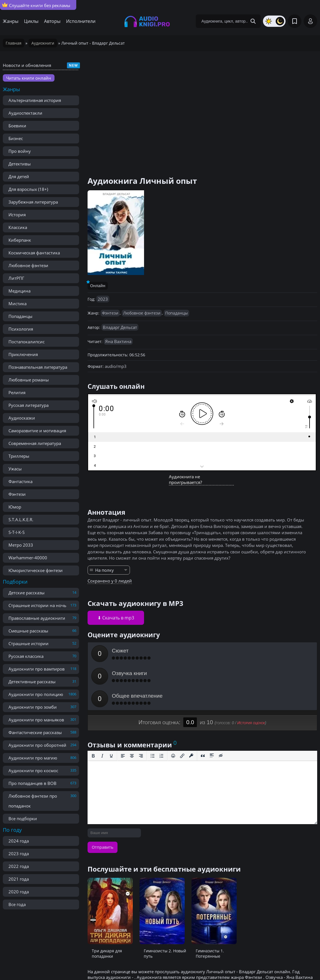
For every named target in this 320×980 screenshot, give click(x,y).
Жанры (11, 21)
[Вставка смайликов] (173, 711)
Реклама (105, 963)
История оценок (251, 678)
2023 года (19, 854)
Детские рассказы (27, 593)
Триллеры (19, 456)
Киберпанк (20, 240)
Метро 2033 (21, 545)
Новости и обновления (27, 65)
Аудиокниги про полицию (36, 694)
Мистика (18, 304)
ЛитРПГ (16, 278)
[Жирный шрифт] (93, 711)
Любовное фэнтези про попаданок (33, 801)
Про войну (20, 151)
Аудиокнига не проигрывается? (185, 479)
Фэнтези (17, 494)
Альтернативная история (35, 100)
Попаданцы (20, 316)
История (17, 215)
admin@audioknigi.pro (290, 963)
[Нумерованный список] (162, 711)
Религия (17, 392)
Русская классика (26, 656)
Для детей (19, 176)
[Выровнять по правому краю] (141, 711)
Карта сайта (133, 963)
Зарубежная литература (33, 202)
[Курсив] (102, 711)
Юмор (15, 507)
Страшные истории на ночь (37, 605)
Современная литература (35, 443)
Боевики (17, 126)
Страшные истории (29, 643)
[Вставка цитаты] (203, 711)
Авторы (52, 21)
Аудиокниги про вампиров (37, 669)
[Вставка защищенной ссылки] (191, 711)
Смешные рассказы (28, 631)
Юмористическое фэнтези (36, 570)
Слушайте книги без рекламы (36, 5)
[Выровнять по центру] (132, 711)
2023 (103, 299)
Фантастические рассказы (35, 732)
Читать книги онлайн (29, 78)
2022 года (19, 866)
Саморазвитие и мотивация (37, 431)
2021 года (19, 879)
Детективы (20, 164)
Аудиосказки (22, 418)
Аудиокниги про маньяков (36, 720)
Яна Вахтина (118, 341)
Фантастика (20, 481)
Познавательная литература (38, 367)
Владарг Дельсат (120, 327)
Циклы (31, 21)
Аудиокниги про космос (33, 771)
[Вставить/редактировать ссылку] (182, 711)
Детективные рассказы (32, 682)
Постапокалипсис (27, 342)
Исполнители (81, 21)
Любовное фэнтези (28, 265)
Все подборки (23, 819)
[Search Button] (253, 21)
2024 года (19, 841)
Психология (21, 329)
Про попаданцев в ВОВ (32, 783)
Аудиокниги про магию (33, 758)
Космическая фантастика (34, 253)
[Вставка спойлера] (212, 711)
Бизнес (16, 138)
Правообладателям (68, 963)
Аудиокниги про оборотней (37, 745)
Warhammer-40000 (28, 558)
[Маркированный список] (153, 711)
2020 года (19, 892)
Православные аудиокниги (37, 618)
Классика (18, 227)
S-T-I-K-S (17, 532)
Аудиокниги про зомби (33, 707)
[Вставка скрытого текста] (221, 711)
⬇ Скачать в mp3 (116, 618)
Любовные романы (29, 380)
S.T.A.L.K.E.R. (21, 520)
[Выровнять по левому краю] (123, 711)
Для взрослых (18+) (28, 189)
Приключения (23, 354)
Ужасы (15, 469)
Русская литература (29, 405)
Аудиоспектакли (25, 113)
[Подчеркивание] (111, 711)
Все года (17, 904)
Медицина (19, 291)
